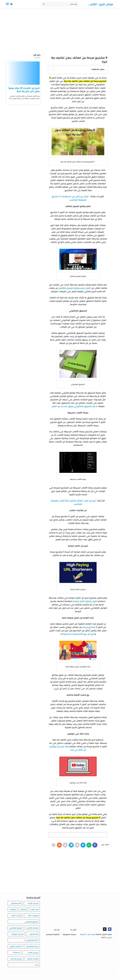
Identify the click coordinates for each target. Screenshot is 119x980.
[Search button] (44, 4)
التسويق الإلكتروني (32, 931)
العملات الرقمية (33, 968)
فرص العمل (35, 918)
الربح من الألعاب (33, 961)
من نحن (57, 938)
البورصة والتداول (33, 937)
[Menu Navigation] (7, 4)
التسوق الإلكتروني (16, 937)
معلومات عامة (33, 924)
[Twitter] (81, 846)
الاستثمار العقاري (16, 955)
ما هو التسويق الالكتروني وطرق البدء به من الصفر (75, 406)
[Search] (60, 4)
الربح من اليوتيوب (17, 943)
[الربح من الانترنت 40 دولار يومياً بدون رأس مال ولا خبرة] (23, 73)
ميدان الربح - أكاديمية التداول (100, 4)
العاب (37, 974)
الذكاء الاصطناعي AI (31, 949)
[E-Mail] (74, 846)
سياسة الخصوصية (69, 943)
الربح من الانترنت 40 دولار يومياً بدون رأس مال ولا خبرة (24, 90)
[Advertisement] (59, 31)
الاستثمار (24, 918)
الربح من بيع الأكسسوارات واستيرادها (78, 634)
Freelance (16, 961)
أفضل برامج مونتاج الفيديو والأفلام (75, 288)
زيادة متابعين (34, 943)
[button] (12, 4)
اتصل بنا (73, 938)
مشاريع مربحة (89, 627)
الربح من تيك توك (16, 968)
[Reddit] (54, 846)
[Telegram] (68, 846)
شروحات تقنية (17, 924)
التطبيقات (13, 918)
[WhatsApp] (88, 846)
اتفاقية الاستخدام (53, 943)
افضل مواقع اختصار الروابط (85, 601)
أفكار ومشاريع (16, 912)
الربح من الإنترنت (33, 912)
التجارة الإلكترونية (32, 955)
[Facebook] (95, 846)
